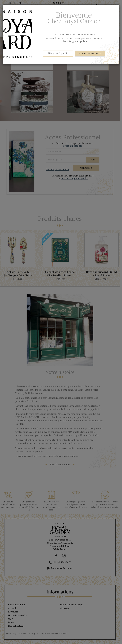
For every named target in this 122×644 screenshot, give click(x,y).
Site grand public (58, 53)
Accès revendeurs (90, 54)
